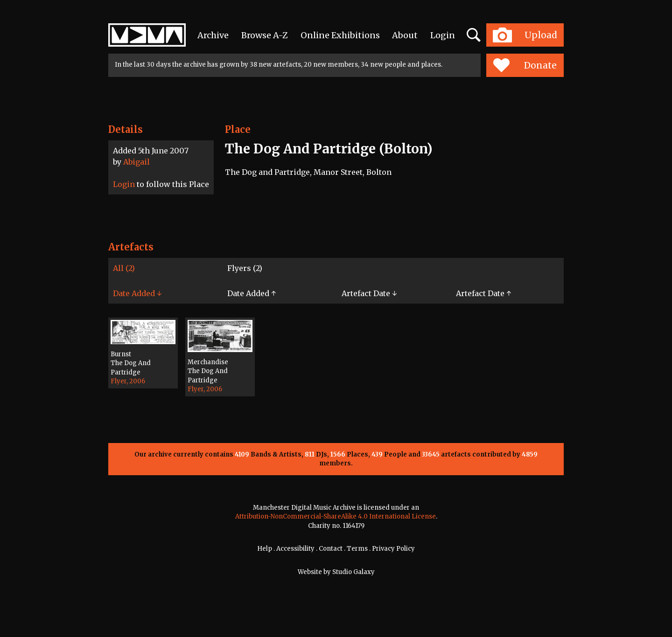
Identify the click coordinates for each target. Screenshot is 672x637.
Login (443, 35)
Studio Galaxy (353, 572)
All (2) (124, 268)
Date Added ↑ (252, 293)
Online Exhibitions (340, 35)
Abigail (136, 162)
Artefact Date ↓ (369, 293)
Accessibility (295, 549)
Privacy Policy (393, 549)
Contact (331, 549)
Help (265, 549)
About (405, 35)
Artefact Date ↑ (483, 293)
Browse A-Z (265, 35)
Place (238, 129)
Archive (213, 35)
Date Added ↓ (137, 293)
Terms (357, 549)
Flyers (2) (245, 268)
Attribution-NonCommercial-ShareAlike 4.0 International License (336, 516)
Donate (525, 65)
